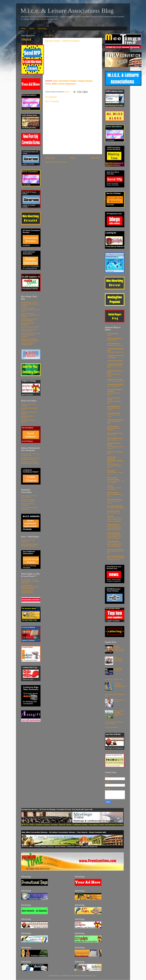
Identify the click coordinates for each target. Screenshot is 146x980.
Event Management (113, 406)
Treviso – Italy (111, 340)
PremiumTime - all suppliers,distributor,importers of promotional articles (30, 587)
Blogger (95, 976)
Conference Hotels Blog (115, 361)
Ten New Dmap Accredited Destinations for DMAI (119, 713)
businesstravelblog (113, 343)
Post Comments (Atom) (60, 162)
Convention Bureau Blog (115, 384)
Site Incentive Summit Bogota (116, 508)
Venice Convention (113, 440)
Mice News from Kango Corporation (28, 541)
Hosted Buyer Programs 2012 (114, 679)
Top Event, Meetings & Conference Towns (28, 344)
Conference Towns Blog (115, 379)
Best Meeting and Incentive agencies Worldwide (29, 320)
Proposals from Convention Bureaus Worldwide (29, 330)
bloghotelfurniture (113, 333)
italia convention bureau (115, 433)
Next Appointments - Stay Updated (119, 659)
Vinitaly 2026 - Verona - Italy (115, 352)
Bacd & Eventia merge (112, 727)
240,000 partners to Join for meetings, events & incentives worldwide (30, 304)
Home (23, 28)
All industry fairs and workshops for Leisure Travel (30, 455)
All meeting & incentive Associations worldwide (28, 500)
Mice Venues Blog (113, 541)
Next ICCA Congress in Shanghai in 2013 (119, 685)
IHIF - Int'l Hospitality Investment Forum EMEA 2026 (114, 466)
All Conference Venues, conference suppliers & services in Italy (31, 309)
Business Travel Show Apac (115, 345)
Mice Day (110, 486)
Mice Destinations (113, 493)
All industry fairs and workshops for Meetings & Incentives (30, 459)
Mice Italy (110, 516)
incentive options (113, 426)
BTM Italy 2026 (112, 435)
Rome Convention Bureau (116, 556)
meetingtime (111, 471)
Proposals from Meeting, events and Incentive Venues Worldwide (30, 335)
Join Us (109, 335)
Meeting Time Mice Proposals (30, 327)
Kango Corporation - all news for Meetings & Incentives (30, 545)
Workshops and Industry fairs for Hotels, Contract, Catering (30, 463)
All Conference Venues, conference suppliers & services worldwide (31, 315)
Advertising (42, 28)
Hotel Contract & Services (116, 420)
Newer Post (50, 158)
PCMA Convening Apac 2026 (115, 381)
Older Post (95, 158)
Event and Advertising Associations (28, 504)
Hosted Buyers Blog (114, 413)
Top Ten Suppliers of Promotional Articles (27, 592)
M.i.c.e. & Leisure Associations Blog (67, 11)
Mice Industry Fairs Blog (115, 506)
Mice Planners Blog (113, 533)
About (32, 28)
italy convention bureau (115, 438)
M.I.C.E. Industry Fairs (114, 386)
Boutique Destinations (114, 338)
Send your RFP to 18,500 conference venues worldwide (30, 340)
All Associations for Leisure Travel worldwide (29, 496)
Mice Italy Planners (113, 525)
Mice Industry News (114, 511)
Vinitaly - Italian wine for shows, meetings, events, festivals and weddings (114, 520)
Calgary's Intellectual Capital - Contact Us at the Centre (119, 648)
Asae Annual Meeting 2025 (118, 669)
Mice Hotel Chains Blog (115, 499)
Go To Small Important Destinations (28, 324)
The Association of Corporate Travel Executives (114, 723)
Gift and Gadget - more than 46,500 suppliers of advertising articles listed (30, 581)
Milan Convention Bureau (115, 549)
